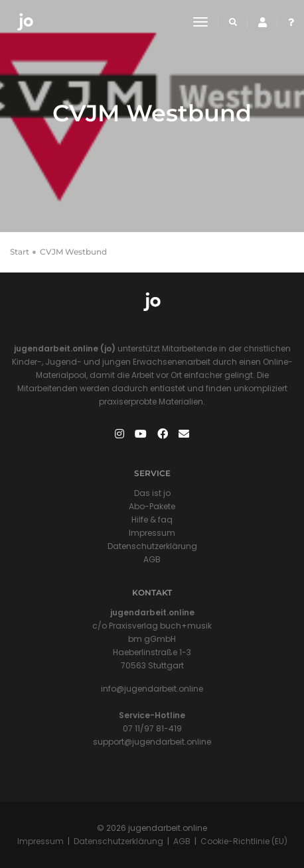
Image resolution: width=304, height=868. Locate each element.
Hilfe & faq (152, 520)
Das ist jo (152, 493)
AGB (152, 559)
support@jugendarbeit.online (152, 742)
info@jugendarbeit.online (152, 689)
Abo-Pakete (152, 506)
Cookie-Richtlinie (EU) (244, 841)
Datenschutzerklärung (152, 546)
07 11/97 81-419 (152, 728)
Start (20, 252)
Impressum (152, 533)
